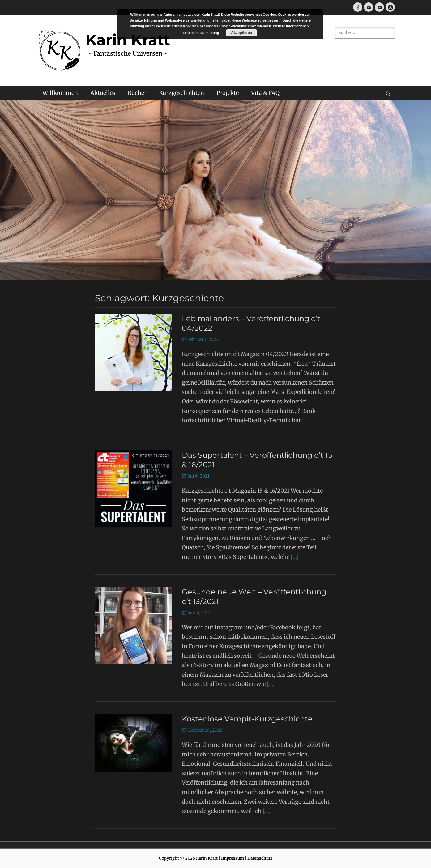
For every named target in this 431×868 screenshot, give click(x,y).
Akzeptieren (241, 33)
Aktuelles (103, 93)
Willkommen (60, 93)
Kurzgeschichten (181, 93)
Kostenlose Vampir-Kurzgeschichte (247, 719)
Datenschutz (260, 858)
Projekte (228, 93)
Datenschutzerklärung (201, 33)
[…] (306, 420)
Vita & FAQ (265, 93)
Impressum (233, 858)
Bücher (137, 93)
